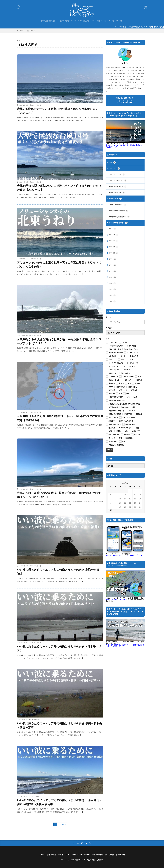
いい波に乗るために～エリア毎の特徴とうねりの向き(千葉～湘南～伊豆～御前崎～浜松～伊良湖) (59, 802)
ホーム (42, 854)
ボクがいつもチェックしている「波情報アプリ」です (125, 555)
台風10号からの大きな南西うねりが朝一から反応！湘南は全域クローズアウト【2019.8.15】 (59, 341)
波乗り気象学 (115, 199)
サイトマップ (64, 854)
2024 (112, 289)
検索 (109, 450)
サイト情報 (96, 21)
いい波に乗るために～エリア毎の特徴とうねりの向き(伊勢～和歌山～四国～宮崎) (59, 725)
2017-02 (113, 241)
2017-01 (113, 235)
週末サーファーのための (125, 146)
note (112, 162)
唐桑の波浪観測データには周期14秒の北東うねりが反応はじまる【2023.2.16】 (58, 111)
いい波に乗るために (118, 205)
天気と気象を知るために (119, 217)
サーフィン (114, 168)
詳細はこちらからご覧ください (117, 600)
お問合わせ (120, 854)
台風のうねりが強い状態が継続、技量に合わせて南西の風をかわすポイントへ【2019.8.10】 (59, 495)
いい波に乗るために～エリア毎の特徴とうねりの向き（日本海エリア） (59, 648)
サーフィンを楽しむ (82, 21)
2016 (112, 229)
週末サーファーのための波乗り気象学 (89, 860)
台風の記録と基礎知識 (118, 211)
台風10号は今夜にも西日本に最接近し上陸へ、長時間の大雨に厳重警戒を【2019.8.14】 (60, 418)
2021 (112, 271)
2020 (112, 265)
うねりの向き (31, 31)
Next (63, 824)
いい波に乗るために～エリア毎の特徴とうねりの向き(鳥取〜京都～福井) (59, 572)
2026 (112, 301)
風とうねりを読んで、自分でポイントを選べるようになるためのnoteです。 (125, 646)
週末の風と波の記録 (48, 21)
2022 (112, 277)
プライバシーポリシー (80, 854)
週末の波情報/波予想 (118, 223)
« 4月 (110, 510)
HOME (21, 31)
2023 (112, 283)
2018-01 (113, 247)
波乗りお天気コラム (118, 187)
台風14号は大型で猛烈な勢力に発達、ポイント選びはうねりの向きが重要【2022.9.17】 (59, 188)
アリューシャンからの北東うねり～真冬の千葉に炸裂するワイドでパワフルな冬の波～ (59, 264)
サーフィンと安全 (117, 175)
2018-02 (113, 253)
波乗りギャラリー (117, 193)
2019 (112, 259)
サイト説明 (51, 854)
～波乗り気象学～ (65, 21)
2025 (112, 295)
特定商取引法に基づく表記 (103, 854)
